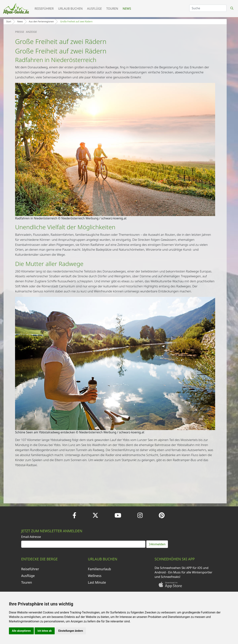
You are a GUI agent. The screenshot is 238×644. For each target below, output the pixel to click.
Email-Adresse (31, 537)
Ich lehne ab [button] (45, 631)
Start (9, 22)
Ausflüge (94, 9)
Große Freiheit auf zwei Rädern (76, 22)
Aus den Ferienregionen (41, 22)
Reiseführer (44, 9)
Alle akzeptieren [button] (21, 631)
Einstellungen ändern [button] (71, 631)
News (127, 9)
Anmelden (157, 544)
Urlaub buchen (70, 9)
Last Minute (97, 582)
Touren (112, 9)
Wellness (95, 576)
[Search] (208, 8)
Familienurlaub (99, 569)
